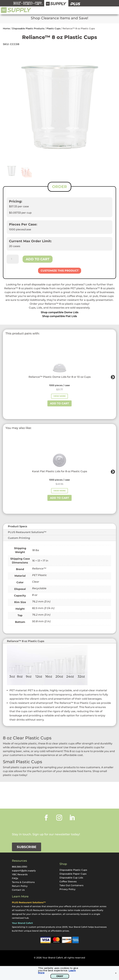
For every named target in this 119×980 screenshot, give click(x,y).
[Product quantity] (13, 259)
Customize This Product (60, 271)
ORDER (59, 187)
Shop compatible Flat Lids (60, 316)
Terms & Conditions (23, 882)
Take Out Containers (71, 885)
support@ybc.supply (24, 871)
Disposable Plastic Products (28, 28)
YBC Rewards (20, 874)
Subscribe (27, 847)
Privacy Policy (67, 889)
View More (59, 396)
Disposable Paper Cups (73, 874)
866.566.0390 (20, 867)
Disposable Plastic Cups (73, 870)
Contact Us (18, 890)
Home (6, 28)
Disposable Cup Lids (71, 878)
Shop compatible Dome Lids (60, 312)
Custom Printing (19, 538)
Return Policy (20, 886)
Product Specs (17, 526)
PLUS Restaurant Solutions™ (27, 532)
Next (112, 376)
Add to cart (38, 259)
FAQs (15, 878)
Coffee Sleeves (68, 882)
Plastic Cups (53, 28)
